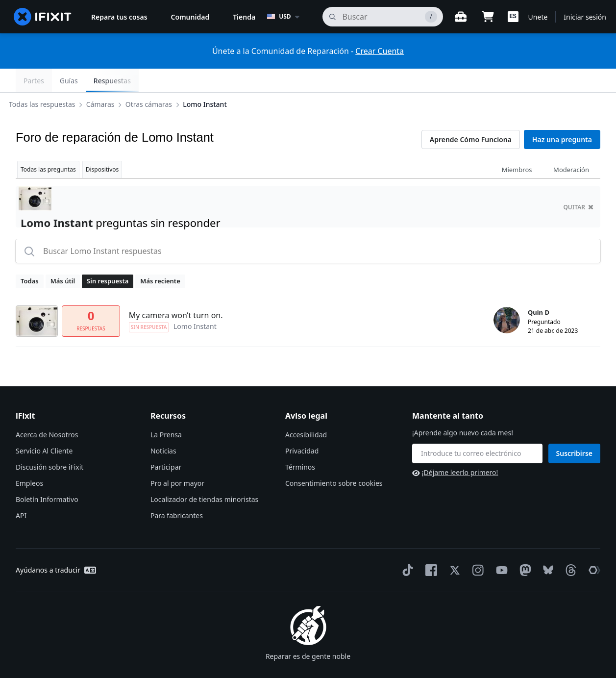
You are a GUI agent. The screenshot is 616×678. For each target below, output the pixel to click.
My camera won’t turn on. (176, 292)
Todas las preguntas (48, 146)
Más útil (63, 257)
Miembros (517, 146)
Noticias (163, 427)
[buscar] (382, 17)
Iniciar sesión (585, 17)
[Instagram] (476, 547)
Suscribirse (575, 430)
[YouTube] (500, 547)
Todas (30, 257)
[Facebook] (429, 547)
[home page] (43, 17)
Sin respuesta (108, 257)
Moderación (571, 146)
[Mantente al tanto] (477, 430)
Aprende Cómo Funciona (471, 116)
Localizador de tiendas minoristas (204, 476)
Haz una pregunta (562, 116)
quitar (578, 184)
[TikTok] (406, 547)
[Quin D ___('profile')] (507, 297)
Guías (530, 81)
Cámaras (108, 80)
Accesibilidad (306, 411)
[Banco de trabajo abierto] (461, 17)
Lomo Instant (213, 80)
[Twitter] (453, 547)
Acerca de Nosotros (47, 411)
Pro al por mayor (177, 460)
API (21, 492)
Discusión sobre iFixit (49, 443)
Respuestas (574, 81)
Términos (300, 443)
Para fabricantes (177, 492)
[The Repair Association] (592, 547)
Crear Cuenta (380, 51)
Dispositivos (102, 146)
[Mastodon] (523, 547)
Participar (166, 443)
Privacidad (302, 427)
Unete (538, 17)
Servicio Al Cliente (44, 427)
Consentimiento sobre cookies (334, 460)
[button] (513, 17)
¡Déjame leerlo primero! (455, 449)
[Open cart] (488, 17)
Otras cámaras (157, 80)
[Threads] (569, 547)
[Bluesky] (546, 547)
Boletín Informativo (47, 476)
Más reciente (160, 257)
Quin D (539, 289)
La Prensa (166, 411)
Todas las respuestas (50, 80)
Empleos (29, 460)
